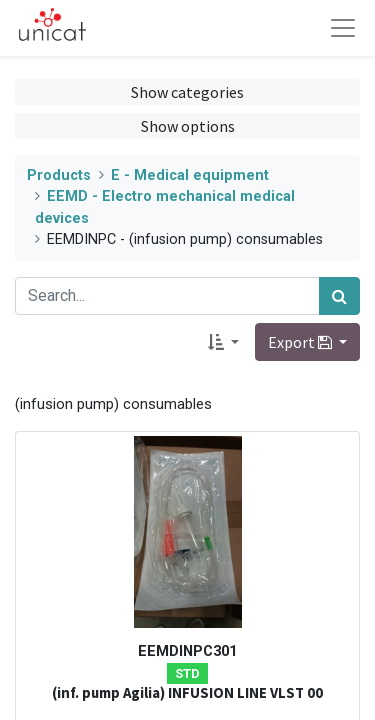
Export (301, 342)
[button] (223, 342)
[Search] (339, 296)
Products (59, 175)
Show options (188, 126)
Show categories (187, 92)
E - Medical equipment (190, 175)
